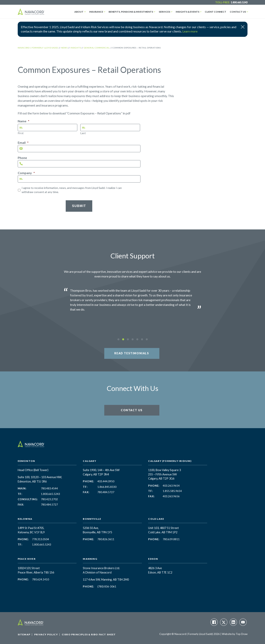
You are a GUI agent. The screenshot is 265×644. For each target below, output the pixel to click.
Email (23, 142)
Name (24, 121)
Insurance (98, 12)
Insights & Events (189, 12)
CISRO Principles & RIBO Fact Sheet (89, 634)
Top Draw (242, 634)
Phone (22, 158)
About (81, 12)
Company (26, 173)
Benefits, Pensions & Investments (133, 12)
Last (83, 133)
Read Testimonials (132, 353)
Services (166, 12)
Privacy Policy (46, 634)
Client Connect (216, 12)
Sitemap (24, 634)
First (21, 133)
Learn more (190, 31)
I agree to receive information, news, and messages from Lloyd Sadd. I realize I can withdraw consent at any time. (72, 190)
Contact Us (238, 12)
